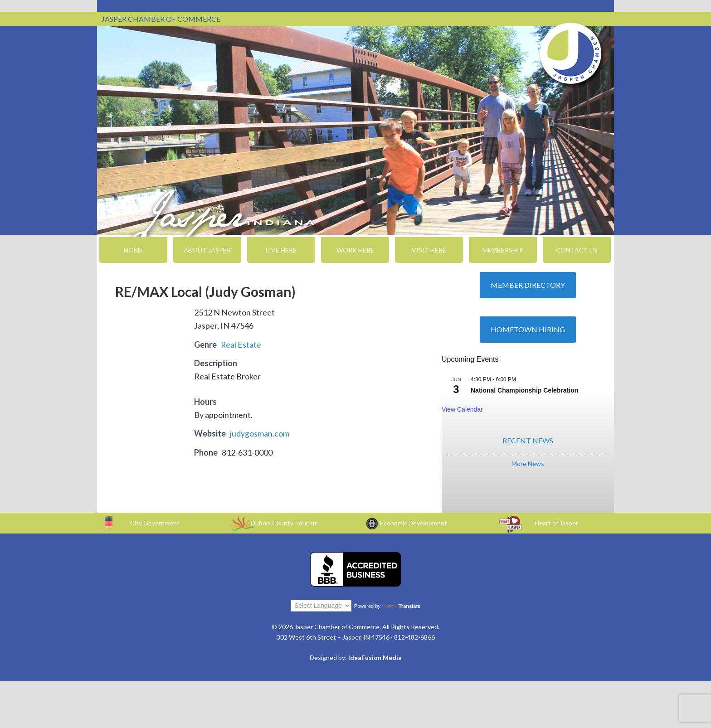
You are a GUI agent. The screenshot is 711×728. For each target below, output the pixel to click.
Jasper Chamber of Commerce (571, 53)
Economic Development (414, 522)
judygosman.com (260, 433)
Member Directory (528, 285)
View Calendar (462, 409)
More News (528, 463)
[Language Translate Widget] (321, 606)
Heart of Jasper (556, 522)
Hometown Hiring (528, 329)
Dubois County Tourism (284, 522)
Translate (401, 606)
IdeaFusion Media (375, 658)
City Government (155, 522)
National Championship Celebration (524, 390)
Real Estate (241, 345)
